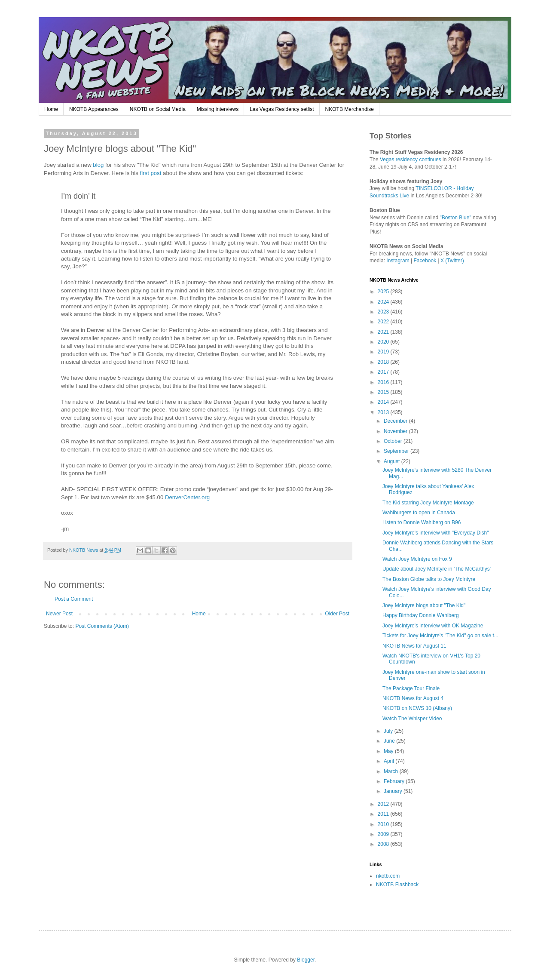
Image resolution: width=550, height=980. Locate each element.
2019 (384, 352)
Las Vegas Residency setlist (282, 109)
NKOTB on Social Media (158, 109)
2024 (384, 302)
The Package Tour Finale (411, 688)
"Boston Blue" (455, 218)
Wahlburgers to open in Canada (419, 513)
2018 (384, 362)
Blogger (306, 960)
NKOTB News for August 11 (414, 646)
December (396, 421)
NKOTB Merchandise (350, 109)
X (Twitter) (452, 261)
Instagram (398, 261)
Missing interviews (218, 109)
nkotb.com (388, 876)
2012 (384, 804)
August (393, 461)
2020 (384, 342)
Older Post (337, 614)
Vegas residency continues (411, 160)
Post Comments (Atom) (102, 626)
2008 (384, 844)
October (394, 441)
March (392, 771)
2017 (384, 372)
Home (51, 109)
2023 (384, 312)
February (395, 781)
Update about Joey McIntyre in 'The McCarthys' (437, 569)
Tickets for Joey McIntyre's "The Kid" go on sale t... (440, 636)
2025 (384, 292)
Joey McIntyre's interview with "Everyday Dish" (436, 533)
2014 (384, 402)
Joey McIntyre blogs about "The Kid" (424, 605)
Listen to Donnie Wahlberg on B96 (422, 522)
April (390, 761)
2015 (384, 392)
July (389, 731)
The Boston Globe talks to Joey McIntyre (429, 579)
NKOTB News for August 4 (413, 698)
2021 (384, 332)
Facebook (425, 261)
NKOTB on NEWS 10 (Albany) (417, 708)
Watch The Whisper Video (412, 719)
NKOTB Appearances (94, 109)
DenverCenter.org (187, 497)
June (390, 741)
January (394, 791)
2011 (384, 814)
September (397, 451)
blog (98, 165)
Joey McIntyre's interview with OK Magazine (433, 626)
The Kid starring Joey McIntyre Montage (428, 503)
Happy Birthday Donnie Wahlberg (421, 615)
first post (151, 173)
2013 (384, 412)
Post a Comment (74, 599)
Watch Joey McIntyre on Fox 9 (417, 559)
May (389, 751)
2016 (384, 382)
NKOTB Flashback (397, 885)
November (396, 431)
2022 (384, 322)
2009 (384, 834)
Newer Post (59, 614)
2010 (384, 824)
